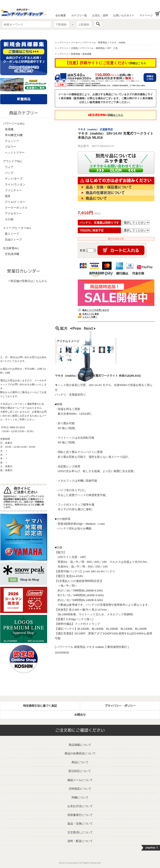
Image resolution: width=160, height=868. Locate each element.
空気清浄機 (12, 254)
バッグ (9, 173)
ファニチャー (13, 190)
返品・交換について (80, 823)
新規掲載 (87, 54)
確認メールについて (80, 780)
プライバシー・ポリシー (120, 706)
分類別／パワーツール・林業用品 (88, 48)
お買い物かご (158, 14)
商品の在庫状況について (80, 753)
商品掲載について (80, 745)
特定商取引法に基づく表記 (40, 706)
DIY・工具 (112, 48)
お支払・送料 (100, 15)
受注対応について (80, 771)
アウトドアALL (13, 161)
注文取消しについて (80, 832)
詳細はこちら (138, 63)
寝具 (8, 196)
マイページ (146, 15)
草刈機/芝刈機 (14, 135)
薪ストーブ (12, 234)
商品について (80, 762)
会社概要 (61, 15)
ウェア (9, 167)
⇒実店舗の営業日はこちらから (27, 281)
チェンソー (12, 141)
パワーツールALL (14, 123)
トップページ (62, 43)
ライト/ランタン (15, 184)
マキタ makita (117, 43)
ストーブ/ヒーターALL (17, 228)
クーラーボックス (16, 208)
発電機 (9, 129)
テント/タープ (14, 179)
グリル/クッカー (15, 202)
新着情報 (75, 54)
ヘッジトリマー (15, 153)
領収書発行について (80, 815)
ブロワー (11, 147)
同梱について (80, 797)
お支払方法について (80, 806)
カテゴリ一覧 (79, 15)
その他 (9, 219)
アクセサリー (13, 213)
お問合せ (80, 715)
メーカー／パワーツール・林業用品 (89, 43)
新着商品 (24, 99)
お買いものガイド (124, 15)
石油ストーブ (13, 239)
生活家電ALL (11, 248)
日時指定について (80, 789)
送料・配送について (80, 841)
